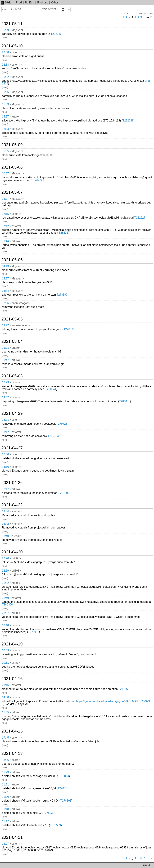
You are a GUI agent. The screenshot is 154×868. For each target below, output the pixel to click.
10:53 (5, 650)
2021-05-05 (12, 319)
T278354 (63, 788)
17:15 (5, 214)
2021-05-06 (12, 260)
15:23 (5, 348)
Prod (19, 3)
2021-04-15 (12, 731)
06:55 (5, 151)
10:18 (5, 625)
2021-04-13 (12, 753)
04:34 (5, 291)
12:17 (5, 489)
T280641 (51, 389)
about (146, 865)
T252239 (56, 34)
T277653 (124, 689)
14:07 (5, 397)
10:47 (5, 360)
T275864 (63, 776)
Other (55, 3)
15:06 (5, 92)
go (68, 9)
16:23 (5, 382)
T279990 (33, 632)
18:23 (5, 420)
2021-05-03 (12, 376)
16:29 (5, 30)
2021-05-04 (12, 341)
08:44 (5, 511)
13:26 (5, 760)
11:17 (5, 821)
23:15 (5, 685)
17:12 (5, 226)
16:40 (5, 454)
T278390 (62, 295)
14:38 (5, 697)
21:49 (5, 598)
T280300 (7, 605)
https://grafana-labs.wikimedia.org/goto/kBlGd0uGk (108, 701)
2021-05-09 (12, 145)
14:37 (5, 279)
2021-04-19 (12, 644)
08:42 (5, 524)
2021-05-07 (12, 192)
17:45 (5, 738)
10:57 (5, 173)
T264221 (38, 180)
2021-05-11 (12, 24)
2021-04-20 (12, 552)
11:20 (5, 797)
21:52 (5, 583)
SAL (6, 2)
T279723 (62, 424)
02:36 (5, 303)
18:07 (5, 199)
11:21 (5, 785)
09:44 (5, 241)
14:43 (5, 266)
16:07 (5, 844)
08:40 (5, 536)
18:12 (5, 432)
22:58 (5, 52)
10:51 (5, 663)
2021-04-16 (12, 679)
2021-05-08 (12, 167)
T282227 (140, 218)
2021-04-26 (12, 483)
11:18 (5, 809)
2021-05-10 (12, 46)
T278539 (55, 825)
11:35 (5, 712)
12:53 (5, 129)
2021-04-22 (12, 505)
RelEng (29, 3)
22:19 (5, 571)
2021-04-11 (12, 837)
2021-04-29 (12, 413)
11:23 (5, 772)
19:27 (5, 325)
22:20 (5, 558)
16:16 (5, 467)
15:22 (5, 77)
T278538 (49, 813)
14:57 (5, 117)
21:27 (5, 613)
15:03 (5, 104)
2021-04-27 (12, 448)
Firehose (43, 3)
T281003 (64, 493)
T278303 (66, 801)
